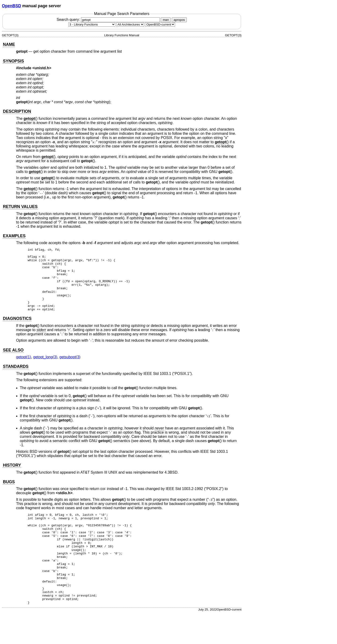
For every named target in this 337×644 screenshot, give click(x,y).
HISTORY (12, 478)
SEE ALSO (13, 363)
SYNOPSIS (13, 61)
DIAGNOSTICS (17, 331)
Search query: (109, 20)
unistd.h (42, 68)
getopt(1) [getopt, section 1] (24, 370)
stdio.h (64, 506)
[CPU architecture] (130, 24)
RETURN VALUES (20, 207)
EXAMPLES (14, 236)
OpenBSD (11, 6)
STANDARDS (16, 379)
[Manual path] (160, 24)
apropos (179, 20)
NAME (9, 44)
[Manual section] (92, 24)
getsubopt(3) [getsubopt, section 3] (70, 370)
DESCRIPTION (17, 111)
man (166, 20)
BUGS (9, 494)
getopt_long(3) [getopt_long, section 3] (45, 370)
